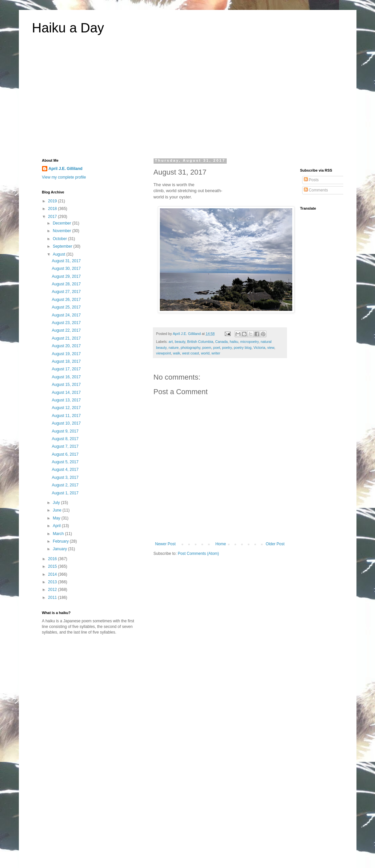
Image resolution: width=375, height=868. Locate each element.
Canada (221, 342)
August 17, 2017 (66, 369)
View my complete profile (64, 177)
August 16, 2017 (66, 377)
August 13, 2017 (66, 400)
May (57, 518)
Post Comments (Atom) (198, 554)
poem (207, 348)
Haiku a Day (68, 28)
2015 (53, 566)
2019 (53, 201)
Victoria (259, 348)
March (59, 534)
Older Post (275, 544)
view (271, 348)
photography (190, 348)
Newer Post (165, 544)
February (61, 541)
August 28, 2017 (66, 284)
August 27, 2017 (66, 292)
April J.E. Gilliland (66, 169)
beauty (180, 342)
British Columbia (200, 342)
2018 (53, 209)
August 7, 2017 (65, 446)
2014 (53, 574)
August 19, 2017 (66, 354)
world (205, 353)
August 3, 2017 (65, 477)
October (60, 239)
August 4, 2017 (65, 470)
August (59, 254)
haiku (234, 342)
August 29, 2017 (66, 276)
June (57, 510)
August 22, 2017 (66, 330)
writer (216, 353)
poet (217, 348)
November (62, 231)
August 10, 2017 (66, 423)
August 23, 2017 (66, 323)
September (63, 246)
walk (177, 353)
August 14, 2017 (66, 393)
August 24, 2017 (66, 315)
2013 (53, 582)
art (171, 342)
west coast (190, 353)
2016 (53, 559)
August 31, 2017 (66, 261)
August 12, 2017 (66, 408)
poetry (227, 348)
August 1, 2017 (65, 493)
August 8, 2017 (65, 439)
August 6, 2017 (65, 454)
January (60, 549)
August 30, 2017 (66, 269)
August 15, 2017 (66, 385)
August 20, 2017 (66, 346)
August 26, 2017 (66, 300)
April (57, 526)
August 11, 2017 (66, 416)
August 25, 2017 (66, 307)
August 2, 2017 (65, 485)
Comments (316, 190)
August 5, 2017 (65, 462)
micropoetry (250, 342)
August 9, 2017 (65, 431)
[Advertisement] (188, 101)
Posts (311, 180)
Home (221, 544)
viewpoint (164, 353)
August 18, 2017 (66, 361)
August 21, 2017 (66, 338)
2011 (53, 598)
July (57, 503)
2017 (53, 217)
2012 (53, 590)
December (62, 223)
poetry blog (242, 348)
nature (174, 348)
